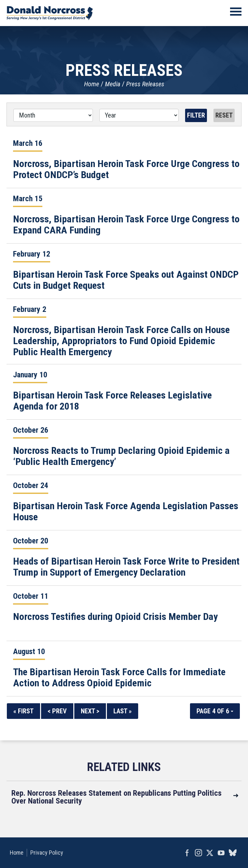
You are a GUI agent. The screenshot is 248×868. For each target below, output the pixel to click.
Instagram (198, 853)
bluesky (233, 853)
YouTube (221, 853)
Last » (123, 711)
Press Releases (145, 84)
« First (23, 711)
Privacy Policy (47, 853)
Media (113, 84)
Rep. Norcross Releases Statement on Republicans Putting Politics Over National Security (117, 797)
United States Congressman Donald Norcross (50, 13)
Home (92, 84)
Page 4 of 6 (215, 711)
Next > (90, 711)
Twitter (210, 853)
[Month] (53, 115)
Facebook (187, 853)
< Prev (57, 711)
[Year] (139, 115)
